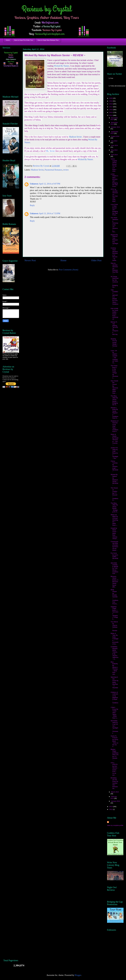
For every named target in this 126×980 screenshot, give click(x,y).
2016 (111, 110)
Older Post (96, 260)
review (66, 170)
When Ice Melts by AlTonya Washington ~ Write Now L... (114, 520)
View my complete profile (115, 825)
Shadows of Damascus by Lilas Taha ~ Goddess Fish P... (115, 426)
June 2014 (114, 145)
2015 (111, 112)
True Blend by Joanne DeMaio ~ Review (114, 626)
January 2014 (115, 801)
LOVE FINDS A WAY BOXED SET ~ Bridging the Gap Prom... (114, 180)
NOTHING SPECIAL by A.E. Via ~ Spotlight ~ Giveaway (114, 727)
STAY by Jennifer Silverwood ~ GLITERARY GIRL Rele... (114, 195)
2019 (111, 101)
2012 (111, 809)
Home (8, 40)
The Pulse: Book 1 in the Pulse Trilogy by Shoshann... (114, 372)
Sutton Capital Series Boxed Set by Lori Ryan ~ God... (114, 165)
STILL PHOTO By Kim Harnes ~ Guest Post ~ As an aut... (115, 769)
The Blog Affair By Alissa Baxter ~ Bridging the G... (114, 400)
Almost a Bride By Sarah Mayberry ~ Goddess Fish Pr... (114, 413)
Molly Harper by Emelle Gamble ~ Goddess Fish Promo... (114, 597)
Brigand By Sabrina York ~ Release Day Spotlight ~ (114, 240)
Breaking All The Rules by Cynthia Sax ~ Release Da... (114, 783)
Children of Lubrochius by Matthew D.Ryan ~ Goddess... (114, 698)
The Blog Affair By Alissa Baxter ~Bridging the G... (115, 508)
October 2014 (115, 127)
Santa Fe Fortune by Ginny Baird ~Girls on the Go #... (114, 741)
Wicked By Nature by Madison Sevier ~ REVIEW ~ (114, 480)
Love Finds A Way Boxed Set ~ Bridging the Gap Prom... (114, 210)
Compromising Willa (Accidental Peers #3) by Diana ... (114, 546)
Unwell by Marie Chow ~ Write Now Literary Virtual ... (114, 533)
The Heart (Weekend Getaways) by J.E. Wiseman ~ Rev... (114, 225)
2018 (111, 104)
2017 (111, 107)
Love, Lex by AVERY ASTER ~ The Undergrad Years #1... (114, 357)
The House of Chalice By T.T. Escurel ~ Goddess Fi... (114, 494)
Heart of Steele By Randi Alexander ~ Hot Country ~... (115, 440)
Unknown (34, 184)
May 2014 (114, 150)
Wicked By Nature (61, 66)
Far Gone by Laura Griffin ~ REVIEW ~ (114, 557)
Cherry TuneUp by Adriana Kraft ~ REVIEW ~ (114, 466)
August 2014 (115, 136)
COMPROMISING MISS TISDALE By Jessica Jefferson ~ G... (115, 653)
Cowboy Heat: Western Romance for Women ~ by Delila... (114, 254)
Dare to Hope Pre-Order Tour (24, 40)
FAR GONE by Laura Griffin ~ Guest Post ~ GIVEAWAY (114, 314)
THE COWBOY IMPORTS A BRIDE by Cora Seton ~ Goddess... (114, 298)
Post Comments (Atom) (69, 270)
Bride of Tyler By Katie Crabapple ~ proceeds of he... (115, 639)
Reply (32, 205)
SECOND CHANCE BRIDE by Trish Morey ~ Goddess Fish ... (114, 568)
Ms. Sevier (51, 151)
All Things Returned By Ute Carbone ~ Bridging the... (115, 282)
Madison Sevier (75, 137)
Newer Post (30, 260)
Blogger (78, 975)
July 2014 (114, 141)
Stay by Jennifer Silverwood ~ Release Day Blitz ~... (114, 268)
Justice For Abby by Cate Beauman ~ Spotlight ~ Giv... (114, 453)
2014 (111, 115)
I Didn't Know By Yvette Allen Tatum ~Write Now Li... (114, 713)
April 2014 (114, 155)
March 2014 (115, 792)
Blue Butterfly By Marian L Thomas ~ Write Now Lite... (114, 668)
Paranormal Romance (53, 170)
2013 (111, 807)
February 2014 (114, 797)
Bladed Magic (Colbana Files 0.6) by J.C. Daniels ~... (115, 755)
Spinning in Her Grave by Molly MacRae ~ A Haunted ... (115, 683)
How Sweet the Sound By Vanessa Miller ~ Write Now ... (114, 387)
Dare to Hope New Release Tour (48, 40)
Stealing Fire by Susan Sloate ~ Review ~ (114, 343)
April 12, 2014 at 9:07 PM (50, 184)
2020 (111, 98)
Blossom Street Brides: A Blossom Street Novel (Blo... (114, 582)
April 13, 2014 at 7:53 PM (50, 213)
